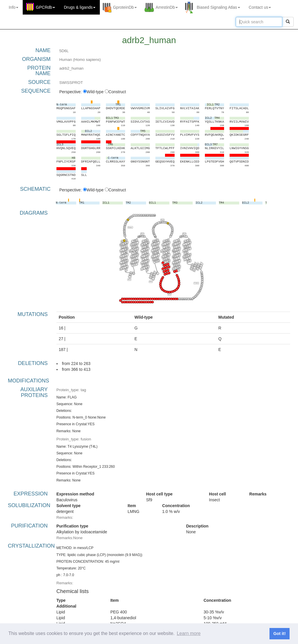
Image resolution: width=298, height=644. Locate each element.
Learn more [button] (189, 633)
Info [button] (14, 7)
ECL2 (163, 220)
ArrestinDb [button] (167, 7)
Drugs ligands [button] (80, 7)
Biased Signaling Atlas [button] (218, 7)
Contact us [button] (260, 7)
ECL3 (184, 234)
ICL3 (170, 294)
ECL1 (142, 234)
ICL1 (129, 279)
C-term (196, 283)
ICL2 (151, 282)
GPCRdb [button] (45, 7)
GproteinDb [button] (125, 7)
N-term (130, 227)
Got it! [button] (279, 634)
